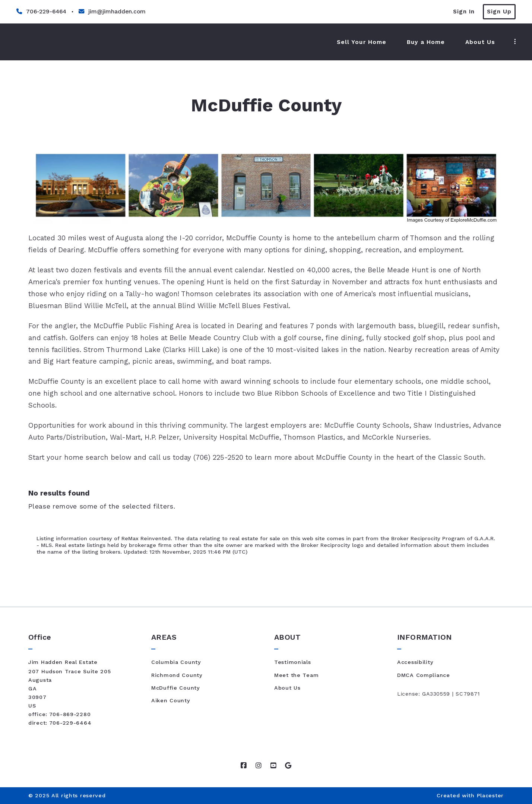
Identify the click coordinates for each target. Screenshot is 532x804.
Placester (490, 795)
